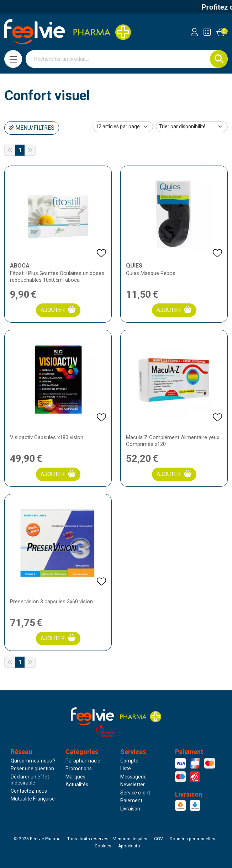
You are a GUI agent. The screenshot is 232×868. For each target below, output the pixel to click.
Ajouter (58, 310)
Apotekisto (129, 846)
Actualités (77, 785)
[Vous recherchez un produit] (118, 59)
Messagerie (133, 777)
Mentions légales (130, 839)
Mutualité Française (33, 799)
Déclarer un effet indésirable (30, 780)
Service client (135, 793)
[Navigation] (13, 59)
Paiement (131, 800)
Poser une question (32, 769)
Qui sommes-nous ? (33, 761)
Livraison (130, 809)
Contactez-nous (29, 791)
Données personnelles (193, 839)
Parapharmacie (83, 761)
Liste (126, 769)
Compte (129, 761)
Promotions (79, 769)
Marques (75, 777)
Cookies (103, 846)
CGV (159, 839)
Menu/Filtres (32, 128)
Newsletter (133, 785)
